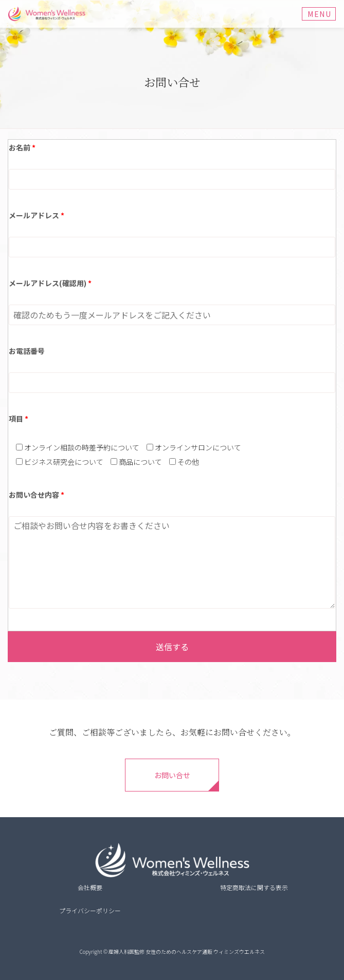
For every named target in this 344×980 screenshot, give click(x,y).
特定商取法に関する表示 (254, 887)
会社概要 (90, 887)
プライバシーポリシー (90, 910)
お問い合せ (172, 775)
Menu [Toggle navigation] (319, 14)
